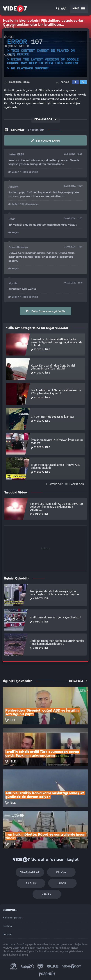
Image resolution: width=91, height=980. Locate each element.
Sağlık (31, 883)
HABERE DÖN (75, 484)
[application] (45, 54)
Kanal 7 (13, 966)
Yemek (47, 894)
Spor (62, 883)
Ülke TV (53, 966)
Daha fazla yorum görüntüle (45, 311)
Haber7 (72, 966)
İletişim (7, 934)
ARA (61, 9)
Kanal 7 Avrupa (40, 966)
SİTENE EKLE (54, 484)
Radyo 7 (27, 966)
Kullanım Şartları (13, 917)
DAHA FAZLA (78, 681)
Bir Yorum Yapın (45, 141)
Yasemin (47, 974)
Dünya (61, 872)
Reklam (7, 926)
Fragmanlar (30, 872)
